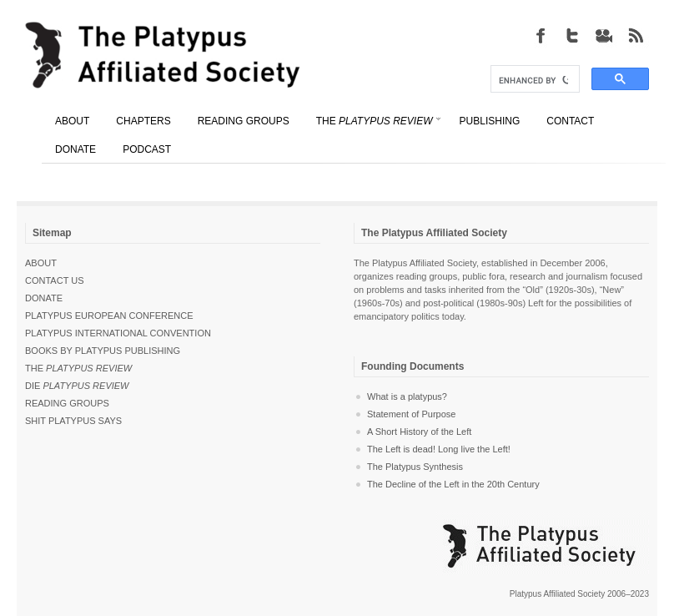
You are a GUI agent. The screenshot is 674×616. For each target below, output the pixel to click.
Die (77, 386)
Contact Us (55, 280)
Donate (44, 298)
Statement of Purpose (411, 414)
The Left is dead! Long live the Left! (439, 449)
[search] (533, 81)
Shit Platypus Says (73, 421)
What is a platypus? (407, 396)
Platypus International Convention (118, 333)
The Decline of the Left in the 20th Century (453, 484)
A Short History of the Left (419, 432)
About (41, 263)
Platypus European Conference (109, 316)
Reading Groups (67, 403)
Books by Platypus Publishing (103, 351)
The (78, 368)
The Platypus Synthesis (415, 467)
